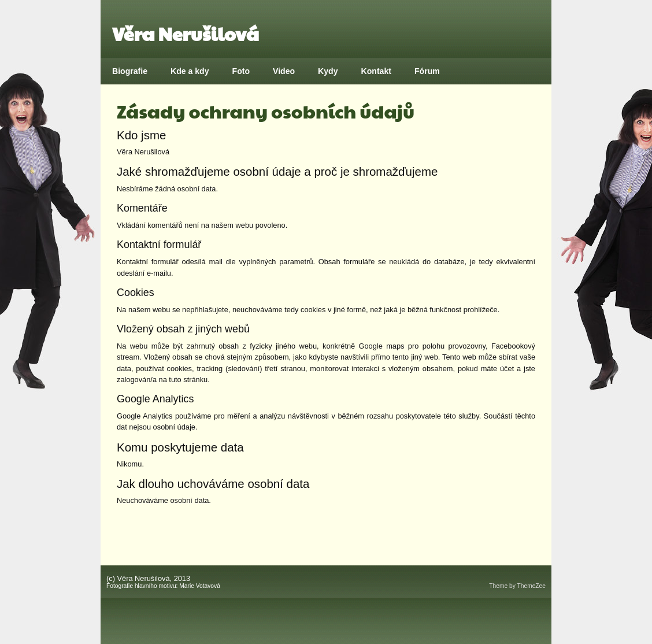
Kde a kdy (190, 71)
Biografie (130, 71)
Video (284, 71)
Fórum (427, 71)
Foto (241, 71)
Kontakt (376, 71)
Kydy (328, 71)
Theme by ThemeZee (517, 586)
